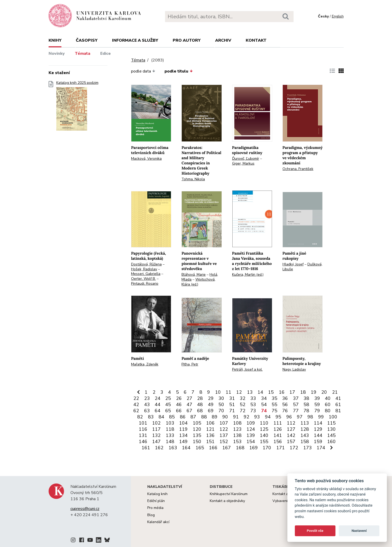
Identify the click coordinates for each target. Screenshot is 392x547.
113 (305, 423)
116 (143, 429)
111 (278, 423)
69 (211, 411)
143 (305, 435)
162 (159, 448)
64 (158, 411)
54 (264, 405)
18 (303, 392)
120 (197, 429)
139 (251, 435)
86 (183, 417)
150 (197, 442)
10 (218, 392)
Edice (106, 53)
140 (264, 435)
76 (285, 411)
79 (317, 411)
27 (189, 398)
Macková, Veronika (146, 159)
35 (275, 398)
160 (331, 442)
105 (197, 423)
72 (243, 411)
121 (210, 429)
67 (189, 411)
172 (294, 448)
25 (168, 398)
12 (239, 392)
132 (156, 435)
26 (179, 398)
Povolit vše (315, 531)
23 (147, 398)
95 (278, 417)
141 (278, 435)
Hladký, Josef (293, 264)
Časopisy (87, 40)
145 (331, 435)
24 (158, 398)
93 (257, 417)
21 (335, 392)
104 (183, 423)
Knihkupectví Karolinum (229, 494)
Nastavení (359, 531)
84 (161, 417)
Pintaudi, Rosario (145, 284)
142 (291, 435)
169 (254, 448)
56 (285, 405)
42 (136, 405)
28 (200, 398)
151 (210, 442)
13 (250, 392)
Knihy (55, 40)
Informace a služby (135, 40)
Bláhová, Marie (194, 275)
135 (197, 435)
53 (253, 405)
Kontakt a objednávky (227, 501)
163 (173, 448)
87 (193, 417)
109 (251, 423)
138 (237, 435)
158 (305, 442)
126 (278, 429)
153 (237, 442)
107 (224, 423)
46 (179, 405)
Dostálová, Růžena (146, 264)
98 (310, 417)
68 (200, 411)
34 (264, 398)
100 (333, 417)
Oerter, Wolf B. (143, 279)
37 (296, 398)
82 (140, 417)
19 (314, 392)
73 (253, 411)
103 (170, 423)
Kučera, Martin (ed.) (248, 275)
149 (183, 442)
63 (147, 411)
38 (306, 398)
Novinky (57, 53)
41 (338, 398)
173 (308, 448)
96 (289, 417)
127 (291, 429)
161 (146, 448)
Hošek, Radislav (144, 269)
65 (168, 411)
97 (300, 417)
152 (224, 442)
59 (317, 405)
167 (227, 448)
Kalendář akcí (158, 522)
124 (251, 429)
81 (338, 411)
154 (251, 442)
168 (240, 448)
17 (292, 392)
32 (243, 398)
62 (136, 411)
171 (281, 448)
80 (328, 411)
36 (285, 398)
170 (267, 448)
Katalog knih (157, 494)
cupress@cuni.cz (85, 509)
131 (143, 435)
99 (321, 417)
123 (237, 429)
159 (318, 442)
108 (237, 423)
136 (210, 435)
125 (264, 429)
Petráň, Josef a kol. (247, 369)
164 (186, 448)
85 (172, 417)
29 (211, 398)
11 (229, 392)
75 (275, 411)
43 (147, 405)
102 (156, 423)
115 (331, 423)
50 (221, 405)
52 (243, 405)
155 (264, 442)
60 (328, 405)
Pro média (155, 508)
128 (305, 429)
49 (211, 405)
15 (271, 392)
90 (225, 417)
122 (224, 429)
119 (183, 429)
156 (278, 442)
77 (296, 411)
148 (170, 442)
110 (264, 423)
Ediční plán (156, 501)
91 (236, 417)
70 (221, 411)
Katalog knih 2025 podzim (77, 107)
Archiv (223, 40)
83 (151, 417)
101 (143, 423)
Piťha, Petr (190, 364)
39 (317, 398)
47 (189, 405)
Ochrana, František (298, 169)
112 (291, 423)
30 (221, 398)
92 (247, 417)
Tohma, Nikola (193, 179)
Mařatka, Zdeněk (145, 364)
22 (136, 398)
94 (268, 417)
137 (224, 435)
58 (306, 405)
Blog (151, 515)
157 (291, 442)
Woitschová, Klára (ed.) (198, 282)
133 (170, 435)
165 (200, 448)
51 (232, 405)
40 (328, 398)
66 (179, 411)
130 (331, 429)
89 (215, 417)
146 (143, 442)
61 (338, 405)
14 (260, 392)
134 (183, 435)
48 (200, 405)
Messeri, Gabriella (146, 274)
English (338, 16)
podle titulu (179, 71)
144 (318, 435)
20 (324, 392)
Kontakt (256, 40)
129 (318, 429)
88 (204, 417)
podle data (143, 71)
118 (170, 429)
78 (306, 411)
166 (213, 448)
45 (168, 405)
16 (282, 392)
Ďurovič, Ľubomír (246, 159)
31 (232, 398)
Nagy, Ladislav (294, 369)
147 (156, 442)
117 (156, 429)
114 (318, 423)
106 (210, 423)
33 (253, 398)
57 (296, 405)
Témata (83, 53)
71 (232, 411)
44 (158, 405)
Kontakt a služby (286, 494)
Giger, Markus (243, 163)
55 (275, 405)
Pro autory (187, 40)
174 (321, 448)
